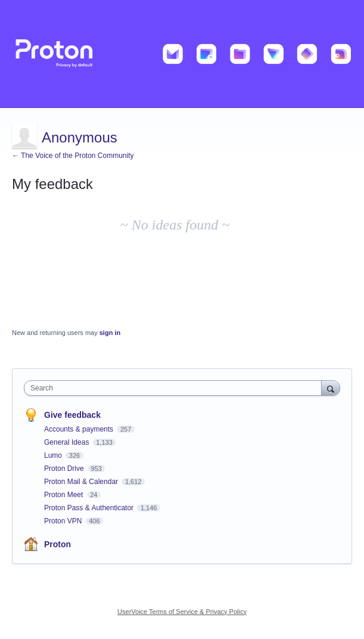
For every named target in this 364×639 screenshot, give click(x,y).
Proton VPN (64, 521)
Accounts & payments (80, 429)
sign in (110, 333)
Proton (57, 544)
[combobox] (175, 388)
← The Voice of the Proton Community (73, 156)
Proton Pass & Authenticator (90, 508)
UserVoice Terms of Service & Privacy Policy (182, 612)
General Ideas (68, 442)
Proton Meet (65, 495)
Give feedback (72, 415)
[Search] (331, 388)
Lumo (54, 455)
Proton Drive (65, 469)
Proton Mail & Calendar (82, 482)
